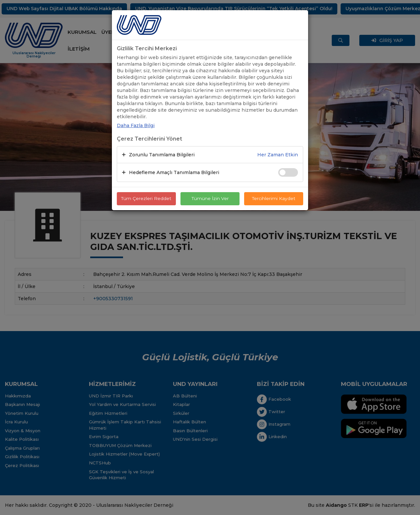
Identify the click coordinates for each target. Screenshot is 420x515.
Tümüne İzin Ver (210, 199)
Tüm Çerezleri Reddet (146, 199)
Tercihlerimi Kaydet (274, 199)
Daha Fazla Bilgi (136, 125)
